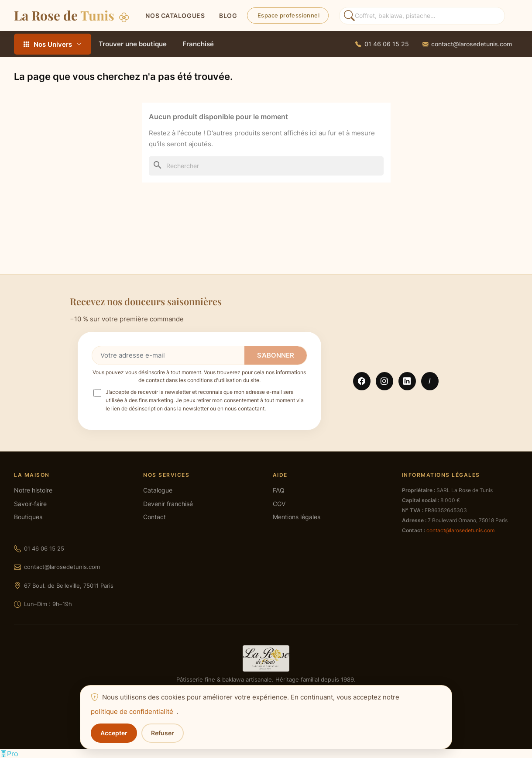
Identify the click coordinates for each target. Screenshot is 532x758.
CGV (279, 504)
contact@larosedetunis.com (62, 567)
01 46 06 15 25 (44, 548)
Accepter (114, 733)
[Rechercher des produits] (422, 16)
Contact (154, 517)
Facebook (362, 381)
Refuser (163, 733)
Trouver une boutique (133, 44)
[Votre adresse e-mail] (168, 355)
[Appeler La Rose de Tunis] (382, 44)
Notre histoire (33, 490)
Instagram (384, 381)
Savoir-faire (30, 504)
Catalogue (158, 490)
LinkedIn (407, 381)
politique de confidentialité (132, 711)
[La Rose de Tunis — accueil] (266, 658)
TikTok (430, 381)
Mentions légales (297, 517)
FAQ (279, 490)
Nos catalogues (175, 16)
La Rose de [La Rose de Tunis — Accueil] (71, 15)
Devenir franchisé (168, 504)
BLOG (228, 16)
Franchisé (198, 44)
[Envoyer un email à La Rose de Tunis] (467, 44)
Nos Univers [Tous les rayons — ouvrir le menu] (53, 44)
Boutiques (28, 517)
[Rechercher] (266, 166)
